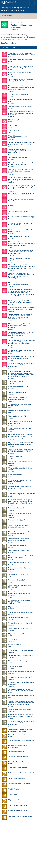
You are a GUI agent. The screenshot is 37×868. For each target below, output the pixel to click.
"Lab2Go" (11, 206)
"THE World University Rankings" (18, 94)
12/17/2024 (11, 413)
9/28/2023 (11, 305)
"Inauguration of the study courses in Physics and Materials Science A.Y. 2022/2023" (20, 594)
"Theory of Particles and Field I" (18, 805)
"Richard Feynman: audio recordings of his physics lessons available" (21, 164)
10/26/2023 (11, 641)
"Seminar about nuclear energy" (18, 661)
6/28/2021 (11, 378)
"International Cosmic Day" (17, 580)
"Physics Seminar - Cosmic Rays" (19, 551)
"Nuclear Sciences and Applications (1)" (21, 784)
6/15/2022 (11, 553)
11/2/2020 (11, 96)
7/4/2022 (11, 220)
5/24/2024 (11, 674)
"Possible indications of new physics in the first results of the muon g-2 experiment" (22, 143)
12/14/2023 (11, 652)
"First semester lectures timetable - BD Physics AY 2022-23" (20, 224)
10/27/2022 (11, 408)
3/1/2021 (11, 108)
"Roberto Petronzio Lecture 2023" (19, 618)
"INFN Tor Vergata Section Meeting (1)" (20, 677)
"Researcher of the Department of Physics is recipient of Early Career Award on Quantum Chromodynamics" (21, 334)
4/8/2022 (11, 213)
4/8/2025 (11, 347)
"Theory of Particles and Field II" (18, 811)
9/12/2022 (11, 227)
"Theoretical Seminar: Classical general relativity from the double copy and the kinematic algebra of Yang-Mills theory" (21, 501)
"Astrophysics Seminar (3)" (17, 508)
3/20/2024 (11, 668)
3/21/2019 (11, 117)
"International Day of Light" (17, 520)
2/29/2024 (11, 329)
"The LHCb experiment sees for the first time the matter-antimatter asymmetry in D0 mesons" (21, 113)
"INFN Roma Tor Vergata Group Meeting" (21, 650)
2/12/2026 (11, 453)
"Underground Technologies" (17, 778)
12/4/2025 (11, 83)
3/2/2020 (11, 122)
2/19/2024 (11, 321)
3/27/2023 (11, 630)
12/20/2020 (11, 133)
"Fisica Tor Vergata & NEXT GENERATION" (21, 194)
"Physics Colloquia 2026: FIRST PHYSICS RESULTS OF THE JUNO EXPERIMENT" (21, 444)
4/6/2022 (11, 208)
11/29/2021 (11, 477)
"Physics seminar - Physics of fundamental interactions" (18, 398)
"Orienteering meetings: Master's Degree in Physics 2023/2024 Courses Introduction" (21, 326)
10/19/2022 (11, 401)
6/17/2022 (11, 560)
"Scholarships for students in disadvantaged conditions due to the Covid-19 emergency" (20, 151)
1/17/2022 (11, 389)
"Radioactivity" (13, 795)
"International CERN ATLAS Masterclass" (21, 612)
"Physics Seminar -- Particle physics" (20, 607)
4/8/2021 (11, 146)
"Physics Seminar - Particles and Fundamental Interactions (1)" (18, 539)
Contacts (4, 8)
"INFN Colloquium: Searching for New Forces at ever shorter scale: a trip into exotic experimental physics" (20, 436)
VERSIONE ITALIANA (17, 11)
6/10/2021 (11, 159)
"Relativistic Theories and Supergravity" (20, 816)
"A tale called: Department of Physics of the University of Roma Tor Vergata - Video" (21, 171)
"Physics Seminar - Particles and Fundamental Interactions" (18, 533)
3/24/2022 (11, 203)
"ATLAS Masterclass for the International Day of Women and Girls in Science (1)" (21, 716)
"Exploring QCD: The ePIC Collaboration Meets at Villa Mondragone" (21, 67)
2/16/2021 (11, 103)
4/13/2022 (11, 510)
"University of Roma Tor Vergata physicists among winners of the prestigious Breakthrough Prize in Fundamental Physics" (22, 343)
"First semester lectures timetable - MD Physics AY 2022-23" (20, 231)
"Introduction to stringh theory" (18, 767)
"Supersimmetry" (14, 800)
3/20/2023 (11, 625)
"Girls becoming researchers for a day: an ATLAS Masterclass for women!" (21, 284)
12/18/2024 (11, 686)
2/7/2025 (11, 63)
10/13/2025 (11, 711)
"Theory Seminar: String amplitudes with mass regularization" (21, 422)
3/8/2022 (11, 497)
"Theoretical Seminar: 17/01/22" (18, 387)
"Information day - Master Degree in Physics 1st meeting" (19, 481)
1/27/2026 (11, 447)
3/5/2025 (11, 70)
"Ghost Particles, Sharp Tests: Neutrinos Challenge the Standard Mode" (21, 80)
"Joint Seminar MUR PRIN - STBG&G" (20, 575)
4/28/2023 (11, 620)
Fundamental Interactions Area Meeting (21, 26)
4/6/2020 (11, 127)
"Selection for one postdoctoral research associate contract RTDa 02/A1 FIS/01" (21, 308)
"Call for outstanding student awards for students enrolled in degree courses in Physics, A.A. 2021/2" (21, 252)
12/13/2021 (11, 383)
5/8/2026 (11, 369)
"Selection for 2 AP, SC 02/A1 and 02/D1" (21, 106)
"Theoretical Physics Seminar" (18, 545)
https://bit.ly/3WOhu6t (9, 43)
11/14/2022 (11, 255)
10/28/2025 (11, 698)
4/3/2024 (11, 663)
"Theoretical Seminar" (15, 475)
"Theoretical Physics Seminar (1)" (19, 563)
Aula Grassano (15, 30)
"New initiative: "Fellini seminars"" (19, 157)
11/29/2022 (11, 270)
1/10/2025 (11, 337)
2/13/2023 (11, 609)
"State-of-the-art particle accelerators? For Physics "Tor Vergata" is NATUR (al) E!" (22, 54)
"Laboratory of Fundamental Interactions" (21, 773)
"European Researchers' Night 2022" (19, 237)
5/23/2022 (11, 536)
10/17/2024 (11, 679)
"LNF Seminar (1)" (14, 639)
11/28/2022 (11, 589)
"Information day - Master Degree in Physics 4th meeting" (19, 487)
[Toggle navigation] (32, 3)
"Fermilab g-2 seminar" (16, 456)
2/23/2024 (11, 658)
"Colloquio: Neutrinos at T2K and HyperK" (21, 696)
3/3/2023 (11, 614)
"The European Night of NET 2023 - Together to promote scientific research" (21, 302)
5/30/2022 (11, 547)
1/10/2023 (11, 280)
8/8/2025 (11, 354)
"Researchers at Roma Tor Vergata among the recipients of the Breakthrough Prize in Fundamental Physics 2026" (21, 88)
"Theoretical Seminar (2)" (16, 381)
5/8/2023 (11, 636)
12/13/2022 (11, 597)
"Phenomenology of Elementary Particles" (21, 740)
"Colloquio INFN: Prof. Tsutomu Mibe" (20, 709)
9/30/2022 (11, 239)
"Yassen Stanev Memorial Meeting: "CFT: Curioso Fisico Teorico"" (21, 557)
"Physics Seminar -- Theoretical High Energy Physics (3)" (20, 601)
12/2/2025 (11, 360)
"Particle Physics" (14, 789)
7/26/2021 (11, 175)
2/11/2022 (11, 196)
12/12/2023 (11, 647)
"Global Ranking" (13, 120)
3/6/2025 (11, 693)
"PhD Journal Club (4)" (15, 666)
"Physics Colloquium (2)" (16, 634)
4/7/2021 (11, 458)
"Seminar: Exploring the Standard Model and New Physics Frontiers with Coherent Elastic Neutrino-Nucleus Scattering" (21, 703)
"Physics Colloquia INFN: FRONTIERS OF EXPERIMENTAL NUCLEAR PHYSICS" (21, 450)
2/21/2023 (11, 287)
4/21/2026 (11, 91)
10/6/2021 (11, 183)
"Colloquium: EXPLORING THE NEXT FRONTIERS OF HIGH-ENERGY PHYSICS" (20, 690)
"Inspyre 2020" (13, 125)
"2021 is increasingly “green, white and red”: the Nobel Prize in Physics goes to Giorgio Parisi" (21, 179)
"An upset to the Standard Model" (19, 211)
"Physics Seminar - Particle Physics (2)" (21, 623)
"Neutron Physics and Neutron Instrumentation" (18, 747)
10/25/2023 (11, 311)
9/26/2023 (11, 298)
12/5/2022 (11, 604)
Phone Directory (13, 8)
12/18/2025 (11, 440)
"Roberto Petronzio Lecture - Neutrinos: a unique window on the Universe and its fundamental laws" (21, 365)
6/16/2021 (11, 166)
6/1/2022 (11, 57)
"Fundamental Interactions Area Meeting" (21, 672)
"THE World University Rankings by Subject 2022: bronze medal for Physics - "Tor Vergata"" (22, 187)
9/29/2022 (11, 394)
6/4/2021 (11, 154)
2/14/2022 (11, 484)
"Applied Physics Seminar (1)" (18, 392)
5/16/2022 (11, 522)
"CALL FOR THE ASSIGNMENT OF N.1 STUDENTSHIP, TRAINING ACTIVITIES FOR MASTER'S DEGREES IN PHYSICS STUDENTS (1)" (21, 276)
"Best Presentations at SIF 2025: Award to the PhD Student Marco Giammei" (21, 358)
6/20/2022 (11, 565)
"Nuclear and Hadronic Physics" (18, 757)
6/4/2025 (11, 425)
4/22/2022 (11, 517)
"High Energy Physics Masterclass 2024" (21, 656)
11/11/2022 (11, 247)
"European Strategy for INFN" (17, 416)
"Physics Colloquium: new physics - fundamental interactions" (19, 526)
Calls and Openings (25, 8)
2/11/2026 (11, 718)
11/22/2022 (11, 582)
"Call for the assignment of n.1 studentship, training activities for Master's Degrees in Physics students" (21, 244)
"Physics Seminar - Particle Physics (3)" (21, 629)
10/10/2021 (11, 191)
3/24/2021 (11, 140)
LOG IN (25, 11)
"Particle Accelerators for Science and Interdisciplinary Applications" (20, 730)
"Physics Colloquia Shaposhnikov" (19, 411)
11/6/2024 (11, 418)
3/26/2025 (11, 76)
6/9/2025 (11, 432)
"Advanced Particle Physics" (17, 751)
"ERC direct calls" (14, 131)
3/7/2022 (11, 490)
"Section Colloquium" (15, 645)
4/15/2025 (11, 706)
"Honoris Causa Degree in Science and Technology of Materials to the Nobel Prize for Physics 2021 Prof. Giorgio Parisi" (22, 267)
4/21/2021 (11, 465)
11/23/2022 (11, 262)
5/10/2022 (11, 529)
